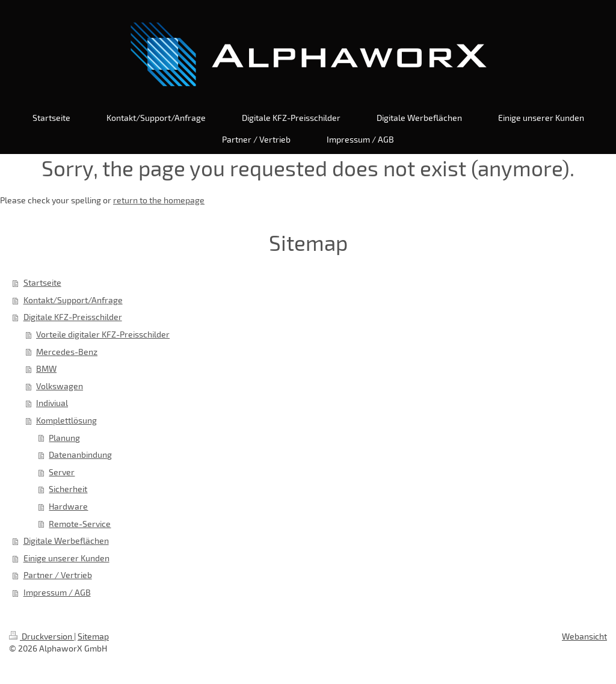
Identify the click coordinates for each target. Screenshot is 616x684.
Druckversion (42, 636)
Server (62, 472)
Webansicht (584, 636)
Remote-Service (80, 524)
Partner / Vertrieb (58, 575)
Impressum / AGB (57, 592)
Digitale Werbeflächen (66, 541)
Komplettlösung (66, 420)
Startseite (42, 282)
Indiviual (52, 403)
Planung (64, 438)
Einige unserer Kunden (66, 558)
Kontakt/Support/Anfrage (73, 300)
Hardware (68, 506)
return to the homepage (159, 200)
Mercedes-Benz (67, 352)
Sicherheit (68, 489)
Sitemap (93, 636)
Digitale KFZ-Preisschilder (73, 317)
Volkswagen (60, 386)
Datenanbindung (80, 454)
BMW (46, 368)
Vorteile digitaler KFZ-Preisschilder (103, 334)
